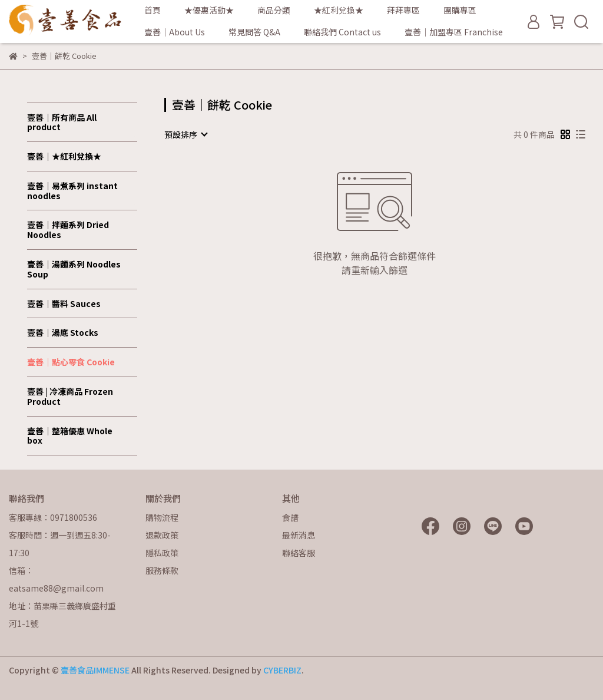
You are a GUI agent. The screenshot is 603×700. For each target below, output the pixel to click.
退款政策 (162, 535)
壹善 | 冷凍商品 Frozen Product (70, 396)
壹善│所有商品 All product (62, 122)
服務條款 (162, 570)
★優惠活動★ (209, 10)
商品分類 (274, 10)
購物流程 (162, 517)
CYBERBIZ (282, 670)
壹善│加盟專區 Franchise (454, 32)
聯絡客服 (299, 553)
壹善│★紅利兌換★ (64, 156)
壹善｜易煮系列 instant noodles (72, 191)
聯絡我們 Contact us (342, 32)
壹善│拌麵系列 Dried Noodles (68, 230)
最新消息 (299, 535)
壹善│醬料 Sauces (64, 303)
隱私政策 (162, 553)
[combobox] (185, 134)
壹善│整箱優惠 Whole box (70, 436)
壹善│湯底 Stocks (63, 332)
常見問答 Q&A (254, 32)
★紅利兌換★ (339, 10)
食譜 (290, 517)
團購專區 (460, 10)
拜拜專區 (403, 10)
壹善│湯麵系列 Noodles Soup (74, 269)
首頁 (153, 10)
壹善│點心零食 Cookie (71, 362)
